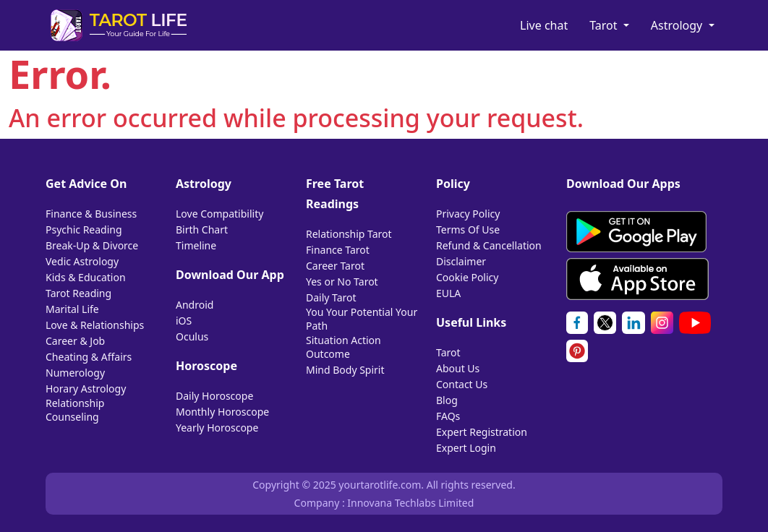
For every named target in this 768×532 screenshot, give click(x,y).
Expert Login (466, 448)
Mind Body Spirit (345, 370)
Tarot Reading (78, 293)
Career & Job (75, 341)
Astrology (678, 25)
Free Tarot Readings (335, 194)
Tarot (605, 25)
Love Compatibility (219, 214)
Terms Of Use (468, 229)
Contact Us (462, 384)
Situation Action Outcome (344, 347)
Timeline (196, 245)
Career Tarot (335, 266)
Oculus (192, 336)
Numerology (75, 373)
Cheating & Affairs (89, 357)
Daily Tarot (331, 297)
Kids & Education (86, 277)
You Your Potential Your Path (362, 319)
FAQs (448, 416)
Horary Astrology (86, 389)
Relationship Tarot (349, 234)
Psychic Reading (84, 229)
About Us (458, 368)
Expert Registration (482, 432)
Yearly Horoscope (217, 428)
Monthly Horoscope (222, 412)
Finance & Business (91, 214)
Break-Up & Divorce (92, 245)
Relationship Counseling (75, 410)
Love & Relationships (95, 325)
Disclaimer (461, 261)
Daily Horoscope (214, 396)
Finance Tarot (338, 250)
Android (195, 305)
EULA (448, 293)
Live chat (544, 25)
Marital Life (72, 309)
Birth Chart (202, 229)
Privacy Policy (468, 214)
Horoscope (206, 366)
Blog (447, 400)
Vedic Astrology (82, 261)
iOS (184, 321)
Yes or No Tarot (342, 282)
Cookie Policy (467, 277)
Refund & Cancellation (489, 245)
